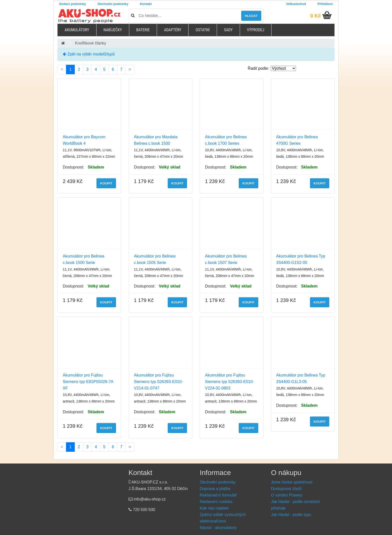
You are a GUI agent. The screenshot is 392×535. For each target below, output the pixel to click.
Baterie (143, 30)
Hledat (251, 16)
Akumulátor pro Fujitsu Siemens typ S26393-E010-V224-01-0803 (229, 382)
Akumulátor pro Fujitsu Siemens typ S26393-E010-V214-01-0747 (158, 382)
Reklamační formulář (218, 495)
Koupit (106, 183)
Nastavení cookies (216, 502)
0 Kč (315, 16)
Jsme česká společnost (292, 482)
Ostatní (202, 30)
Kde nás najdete (214, 508)
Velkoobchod (296, 4)
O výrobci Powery (287, 495)
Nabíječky (113, 30)
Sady (228, 30)
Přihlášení (325, 4)
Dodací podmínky (73, 4)
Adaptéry (173, 30)
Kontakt (146, 4)
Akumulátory (77, 30)
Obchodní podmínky (113, 4)
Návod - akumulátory (218, 528)
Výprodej (256, 30)
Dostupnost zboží (286, 489)
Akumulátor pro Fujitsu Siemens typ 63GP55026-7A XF (88, 382)
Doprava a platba (215, 489)
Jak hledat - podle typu (291, 515)
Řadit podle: (258, 68)
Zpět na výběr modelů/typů (89, 54)
